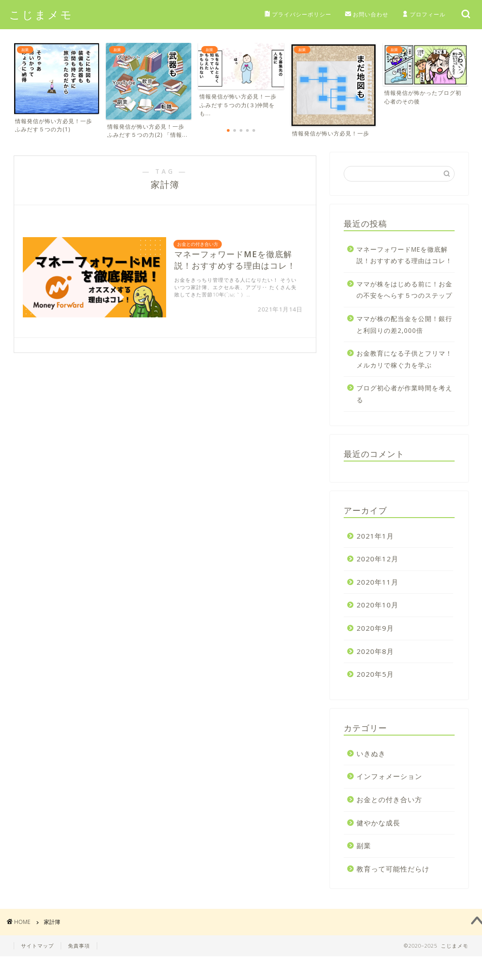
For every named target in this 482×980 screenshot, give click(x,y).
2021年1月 (375, 536)
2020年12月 (377, 559)
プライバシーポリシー (298, 15)
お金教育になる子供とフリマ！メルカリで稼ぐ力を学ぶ (404, 360)
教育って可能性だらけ (393, 869)
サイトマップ (37, 946)
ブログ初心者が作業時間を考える (404, 394)
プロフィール (424, 15)
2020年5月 (375, 674)
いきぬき (371, 753)
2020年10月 (377, 605)
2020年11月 (377, 582)
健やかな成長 (378, 823)
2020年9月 (375, 628)
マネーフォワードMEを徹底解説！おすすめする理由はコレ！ (404, 255)
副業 (364, 845)
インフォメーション (389, 777)
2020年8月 (375, 651)
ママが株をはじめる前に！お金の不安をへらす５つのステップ (404, 290)
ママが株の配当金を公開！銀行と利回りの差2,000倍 (404, 324)
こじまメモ (41, 14)
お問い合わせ (367, 15)
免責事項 (79, 946)
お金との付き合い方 (389, 799)
